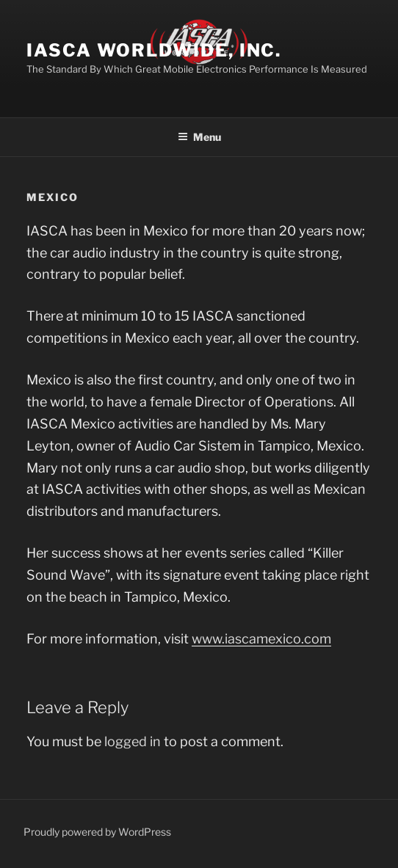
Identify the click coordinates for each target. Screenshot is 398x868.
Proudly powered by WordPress (97, 832)
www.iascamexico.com (261, 639)
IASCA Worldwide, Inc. (154, 50)
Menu (199, 137)
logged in (133, 741)
